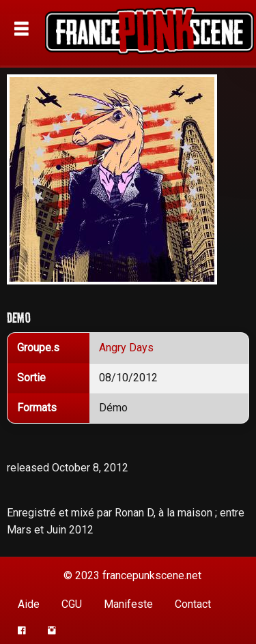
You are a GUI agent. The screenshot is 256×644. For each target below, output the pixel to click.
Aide (29, 604)
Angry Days (126, 348)
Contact (193, 604)
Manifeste (128, 604)
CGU (72, 604)
